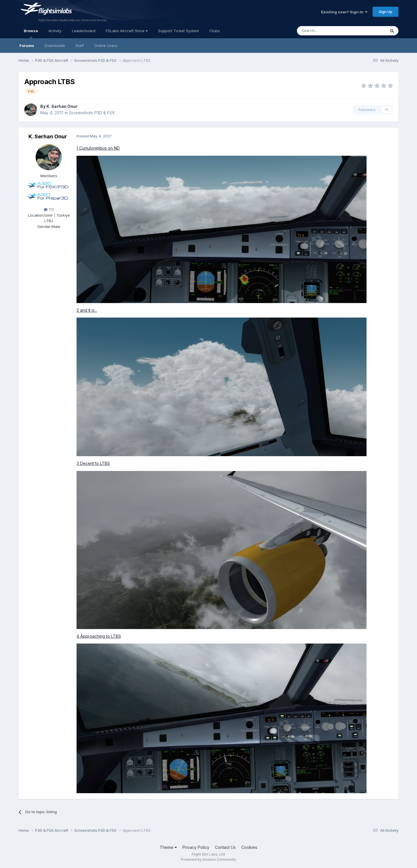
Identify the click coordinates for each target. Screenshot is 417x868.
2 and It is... (87, 310)
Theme (168, 847)
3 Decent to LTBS (93, 463)
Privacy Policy (196, 847)
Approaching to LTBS (100, 636)
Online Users (106, 46)
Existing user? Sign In (344, 12)
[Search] (327, 31)
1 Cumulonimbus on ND (98, 148)
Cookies (249, 847)
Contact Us (225, 847)
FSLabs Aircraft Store (127, 31)
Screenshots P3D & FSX (92, 113)
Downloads (55, 46)
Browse (31, 33)
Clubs (215, 31)
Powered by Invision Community (209, 859)
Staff (80, 46)
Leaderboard (84, 31)
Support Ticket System (178, 31)
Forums (27, 46)
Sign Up (386, 12)
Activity (55, 31)
